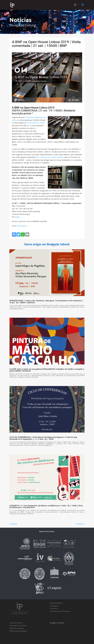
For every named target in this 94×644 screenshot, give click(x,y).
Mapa (17, 217)
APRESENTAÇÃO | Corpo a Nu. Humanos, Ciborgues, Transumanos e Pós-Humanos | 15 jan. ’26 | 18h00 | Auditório (46, 301)
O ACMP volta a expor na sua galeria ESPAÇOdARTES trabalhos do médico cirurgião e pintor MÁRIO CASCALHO (47, 370)
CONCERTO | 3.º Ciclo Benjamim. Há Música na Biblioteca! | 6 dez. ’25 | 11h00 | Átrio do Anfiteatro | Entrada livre (46, 506)
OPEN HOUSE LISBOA (36, 123)
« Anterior (13, 524)
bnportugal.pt (22, 226)
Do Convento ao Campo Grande (50, 157)
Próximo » (81, 524)
